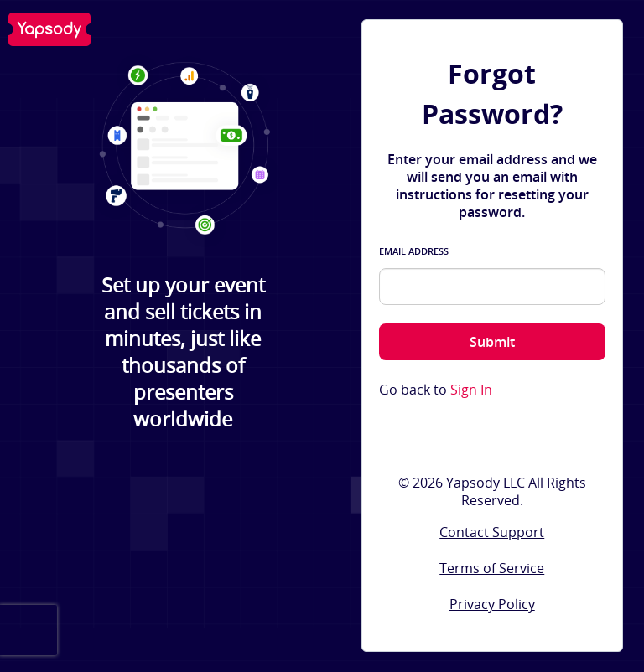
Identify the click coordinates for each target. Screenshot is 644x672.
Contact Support (492, 532)
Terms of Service (492, 568)
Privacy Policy (492, 604)
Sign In (471, 390)
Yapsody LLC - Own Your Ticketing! (49, 29)
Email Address (414, 251)
